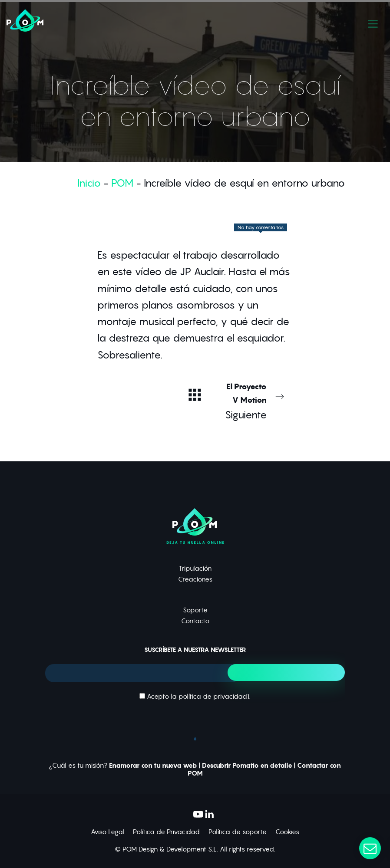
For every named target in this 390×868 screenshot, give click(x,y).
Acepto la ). (195, 696)
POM (122, 183)
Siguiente (254, 401)
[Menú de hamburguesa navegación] (373, 22)
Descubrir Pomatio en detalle (247, 766)
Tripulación (195, 568)
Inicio (89, 183)
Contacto (195, 621)
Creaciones (195, 579)
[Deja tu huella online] (126, 22)
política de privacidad (213, 696)
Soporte (195, 610)
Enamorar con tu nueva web (153, 766)
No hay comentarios (261, 227)
